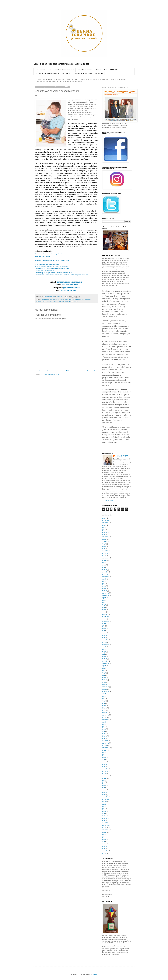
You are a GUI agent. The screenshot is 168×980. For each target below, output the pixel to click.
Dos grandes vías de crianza (44, 271)
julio (104, 528)
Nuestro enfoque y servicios (84, 73)
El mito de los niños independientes (48, 264)
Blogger (95, 974)
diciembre (105, 551)
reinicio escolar (57, 301)
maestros (77, 299)
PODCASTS (114, 70)
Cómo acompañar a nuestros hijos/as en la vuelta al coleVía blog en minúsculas (61, 275)
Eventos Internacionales (84, 70)
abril (104, 567)
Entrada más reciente (42, 371)
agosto (104, 539)
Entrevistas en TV (67, 73)
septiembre (106, 523)
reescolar (49, 301)
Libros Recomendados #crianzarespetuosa (61, 70)
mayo (104, 544)
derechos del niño (55, 299)
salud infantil (65, 301)
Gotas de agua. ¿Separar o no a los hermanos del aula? (54, 273)
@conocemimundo (70, 285)
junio (104, 530)
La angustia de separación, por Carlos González (52, 268)
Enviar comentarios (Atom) (52, 374)
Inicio (68, 371)
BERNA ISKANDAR (122, 456)
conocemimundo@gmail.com (70, 282)
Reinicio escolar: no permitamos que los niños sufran (52, 254)
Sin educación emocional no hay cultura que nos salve (52, 260)
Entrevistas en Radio (101, 70)
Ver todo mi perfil (108, 500)
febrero (105, 532)
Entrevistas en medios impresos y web (47, 73)
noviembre (106, 520)
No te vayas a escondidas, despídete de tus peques (52, 266)
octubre (105, 556)
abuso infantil (45, 299)
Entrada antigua (92, 371)
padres (82, 299)
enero (104, 535)
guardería (71, 299)
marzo (104, 518)
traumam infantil (73, 301)
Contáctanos (99, 73)
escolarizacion (64, 299)
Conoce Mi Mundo (68, 290)
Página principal (40, 70)
